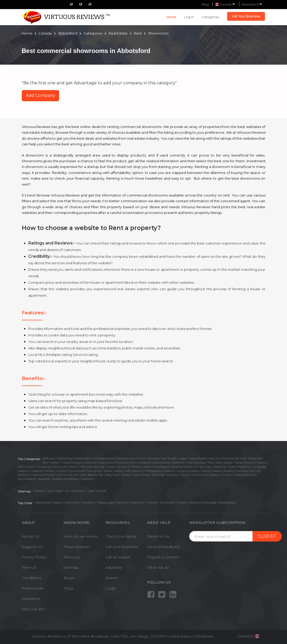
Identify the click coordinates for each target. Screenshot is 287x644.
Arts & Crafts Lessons (128, 471)
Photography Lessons (159, 471)
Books (126, 475)
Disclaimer (31, 599)
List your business (122, 547)
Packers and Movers (65, 479)
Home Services (244, 463)
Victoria (182, 503)
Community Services (71, 475)
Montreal (122, 503)
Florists (226, 475)
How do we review (80, 536)
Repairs (262, 463)
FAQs (68, 588)
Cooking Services (245, 475)
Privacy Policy (34, 557)
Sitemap (71, 567)
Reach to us (158, 536)
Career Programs (239, 467)
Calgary (57, 503)
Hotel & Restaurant (201, 458)
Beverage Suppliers (165, 475)
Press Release (76, 547)
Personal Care (126, 458)
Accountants (27, 479)
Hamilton (88, 503)
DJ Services (203, 467)
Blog (205, 4)
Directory (72, 557)
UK (67, 491)
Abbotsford (252, 4)
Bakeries (44, 479)
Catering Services (43, 475)
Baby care (113, 475)
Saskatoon (137, 503)
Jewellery (87, 479)
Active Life (60, 467)
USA (50, 491)
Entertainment (126, 463)
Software (49, 458)
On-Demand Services (231, 458)
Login (111, 588)
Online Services (148, 458)
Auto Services (196, 463)
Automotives (161, 463)
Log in (189, 17)
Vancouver (167, 503)
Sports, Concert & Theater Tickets (129, 467)
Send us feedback (163, 547)
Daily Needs (224, 463)
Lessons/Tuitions (42, 471)
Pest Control (26, 467)
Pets (211, 463)
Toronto (152, 503)
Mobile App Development (75, 458)
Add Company (40, 95)
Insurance (94, 471)
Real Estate (169, 458)
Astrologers (161, 467)
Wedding (219, 467)
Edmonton (72, 503)
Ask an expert (118, 557)
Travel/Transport (72, 463)
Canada (101, 491)
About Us (30, 536)
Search (112, 578)
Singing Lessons (188, 471)
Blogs (69, 578)
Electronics (106, 463)
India (59, 491)
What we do (158, 567)
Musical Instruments (71, 471)
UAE (90, 491)
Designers (255, 458)
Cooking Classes (182, 467)
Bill (45, 463)
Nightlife (178, 463)
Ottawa (194, 503)
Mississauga (105, 503)
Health (54, 463)
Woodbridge (227, 503)
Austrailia (78, 491)
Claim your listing (121, 536)
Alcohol (91, 463)
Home (171, 17)
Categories (211, 17)
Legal (182, 458)
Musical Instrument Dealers (200, 475)
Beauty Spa (96, 475)
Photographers (104, 458)
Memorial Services (92, 467)
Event (73, 467)
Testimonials (33, 588)
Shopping (43, 467)
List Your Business (246, 16)
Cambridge (209, 503)
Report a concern (163, 557)
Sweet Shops (141, 475)
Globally (39, 491)
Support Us (32, 547)
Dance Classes (211, 471)
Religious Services (235, 471)
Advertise (114, 567)
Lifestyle (145, 463)
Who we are (33, 609)
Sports (108, 471)
